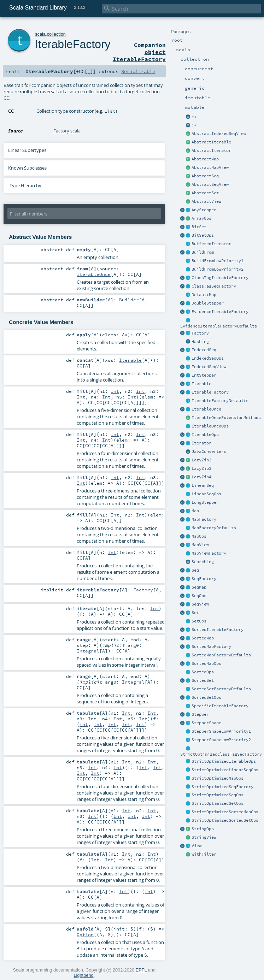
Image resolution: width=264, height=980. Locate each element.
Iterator (201, 443)
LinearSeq (203, 485)
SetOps (199, 621)
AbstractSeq (205, 176)
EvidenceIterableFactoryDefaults (219, 326)
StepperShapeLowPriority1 (221, 731)
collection (56, 34)
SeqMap (199, 587)
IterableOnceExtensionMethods (226, 418)
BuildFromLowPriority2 (218, 269)
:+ (194, 125)
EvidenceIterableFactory (220, 312)
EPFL (141, 970)
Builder (129, 300)
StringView (204, 837)
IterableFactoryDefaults (220, 401)
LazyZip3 (201, 468)
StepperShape (206, 723)
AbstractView (206, 201)
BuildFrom (203, 252)
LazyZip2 (201, 460)
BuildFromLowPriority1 (218, 261)
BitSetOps (203, 235)
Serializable (138, 71)
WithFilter (204, 854)
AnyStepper (204, 210)
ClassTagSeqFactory (214, 286)
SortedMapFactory (211, 647)
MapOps (199, 536)
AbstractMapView (210, 167)
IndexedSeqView (209, 367)
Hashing (200, 342)
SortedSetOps (206, 697)
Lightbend (83, 975)
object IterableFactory (139, 55)
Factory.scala (67, 131)
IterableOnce (206, 409)
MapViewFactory (209, 553)
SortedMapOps (206, 663)
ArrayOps (201, 218)
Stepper (200, 714)
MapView (200, 545)
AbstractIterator (211, 150)
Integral (88, 651)
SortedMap (203, 638)
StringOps (203, 829)
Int (115, 391)
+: (194, 117)
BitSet (199, 227)
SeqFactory (204, 579)
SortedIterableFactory (218, 630)
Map (195, 511)
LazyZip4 (201, 477)
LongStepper (205, 502)
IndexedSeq (204, 350)
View (196, 846)
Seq (195, 570)
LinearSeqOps (206, 494)
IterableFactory (210, 392)
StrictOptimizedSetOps (218, 803)
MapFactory (204, 519)
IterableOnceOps (210, 426)
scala (40, 34)
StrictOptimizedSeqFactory (222, 787)
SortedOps (203, 672)
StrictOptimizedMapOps (218, 778)
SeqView (200, 604)
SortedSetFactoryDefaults (221, 689)
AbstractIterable (211, 142)
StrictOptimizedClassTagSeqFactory (221, 754)
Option (85, 934)
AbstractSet (205, 193)
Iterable (201, 384)
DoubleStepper (208, 303)
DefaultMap (204, 295)
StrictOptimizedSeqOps (218, 795)
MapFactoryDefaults (214, 528)
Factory (200, 333)
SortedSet (203, 680)
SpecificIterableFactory (220, 706)
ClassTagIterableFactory (220, 278)
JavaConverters (209, 451)
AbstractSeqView (210, 184)
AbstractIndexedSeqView (219, 134)
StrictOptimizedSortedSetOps (225, 820)
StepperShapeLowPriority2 (221, 740)
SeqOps (199, 596)
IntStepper (204, 375)
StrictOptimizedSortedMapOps (225, 812)
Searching (203, 562)
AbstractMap (205, 159)
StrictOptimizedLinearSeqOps (225, 770)
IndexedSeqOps (208, 358)
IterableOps (205, 435)
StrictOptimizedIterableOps (224, 761)
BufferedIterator (211, 244)
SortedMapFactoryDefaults (221, 655)
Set (195, 613)
